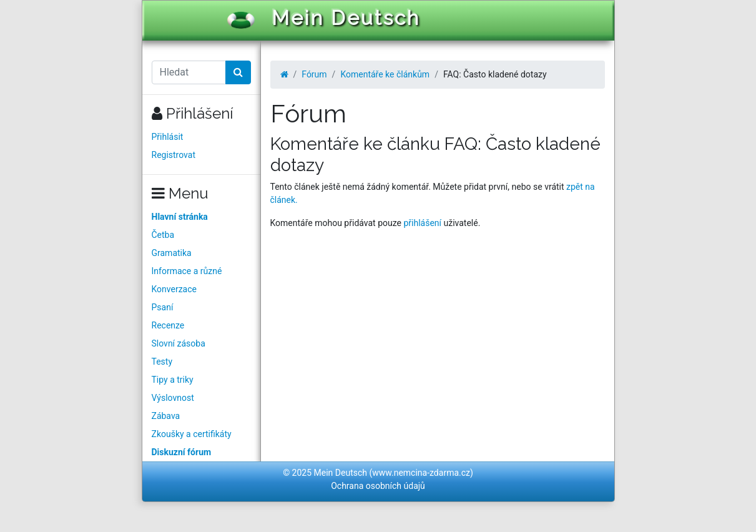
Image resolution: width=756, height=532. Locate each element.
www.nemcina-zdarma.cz (421, 473)
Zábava (166, 416)
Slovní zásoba (179, 343)
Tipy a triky (173, 380)
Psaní (163, 307)
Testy (162, 362)
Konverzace (174, 289)
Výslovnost (173, 398)
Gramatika (172, 253)
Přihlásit (168, 137)
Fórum (314, 74)
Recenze (168, 325)
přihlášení (422, 223)
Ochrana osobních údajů (378, 486)
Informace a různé (187, 271)
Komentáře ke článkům (385, 74)
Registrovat (174, 155)
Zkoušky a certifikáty (192, 434)
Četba (163, 235)
